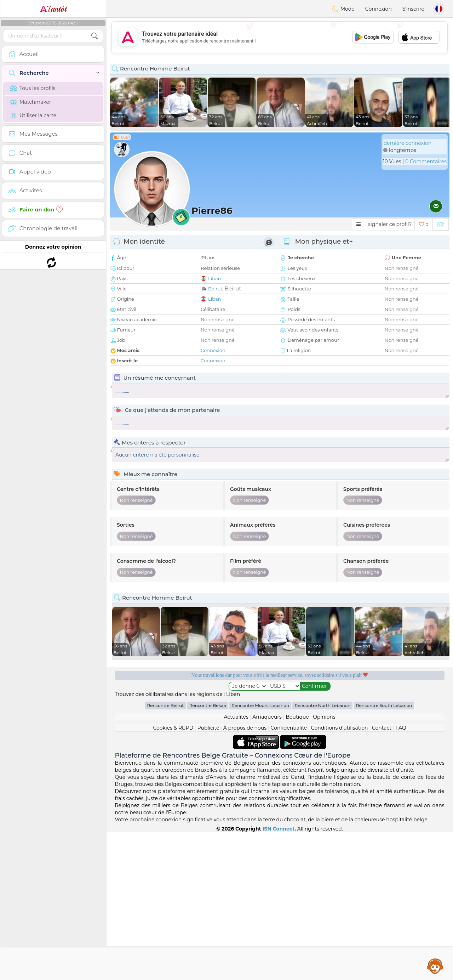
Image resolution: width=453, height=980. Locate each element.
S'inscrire (413, 9)
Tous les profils (33, 88)
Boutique (297, 865)
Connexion (379, 9)
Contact (382, 876)
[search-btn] (94, 36)
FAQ (401, 876)
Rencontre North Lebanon (322, 853)
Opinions (324, 865)
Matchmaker (31, 102)
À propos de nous (245, 876)
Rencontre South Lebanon (384, 853)
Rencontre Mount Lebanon (260, 853)
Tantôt (53, 9)
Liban (214, 278)
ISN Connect (279, 976)
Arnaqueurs (267, 865)
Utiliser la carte (33, 115)
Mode (343, 9)
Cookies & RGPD (173, 876)
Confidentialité (289, 876)
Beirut (215, 289)
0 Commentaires (426, 162)
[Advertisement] (280, 37)
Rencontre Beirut (166, 853)
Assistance (435, 966)
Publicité (208, 876)
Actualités (236, 865)
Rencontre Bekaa (208, 853)
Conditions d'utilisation (340, 876)
